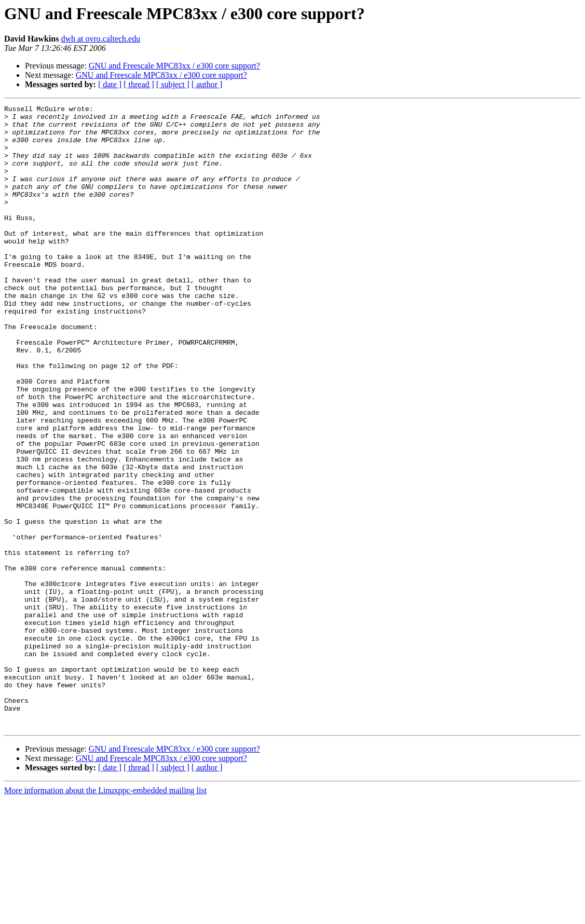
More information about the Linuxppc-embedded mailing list (105, 915)
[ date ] (110, 84)
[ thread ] (139, 84)
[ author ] (207, 84)
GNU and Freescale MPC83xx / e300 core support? (174, 66)
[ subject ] (173, 84)
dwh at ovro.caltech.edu (100, 39)
